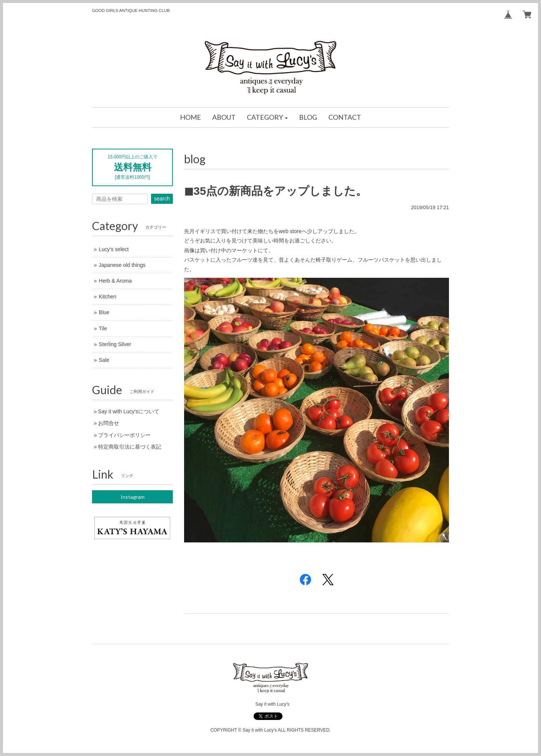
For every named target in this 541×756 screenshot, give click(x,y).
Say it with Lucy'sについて (129, 411)
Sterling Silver (115, 344)
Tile (103, 328)
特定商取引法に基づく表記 (130, 447)
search (162, 199)
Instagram (133, 497)
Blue (104, 312)
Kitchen (108, 297)
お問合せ (109, 423)
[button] (267, 117)
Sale (104, 360)
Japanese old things (122, 265)
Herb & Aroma (115, 281)
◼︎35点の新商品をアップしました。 (276, 191)
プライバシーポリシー (124, 435)
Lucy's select (114, 249)
